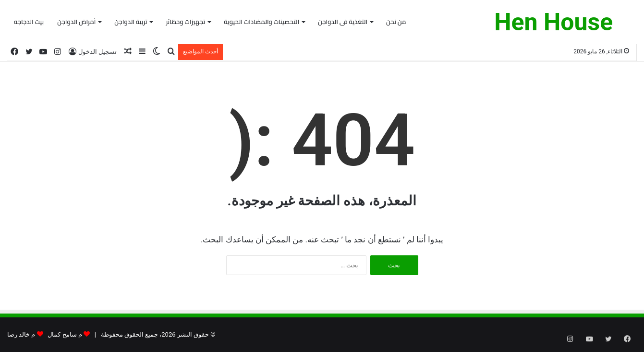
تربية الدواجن (131, 22)
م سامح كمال (65, 334)
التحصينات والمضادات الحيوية (261, 22)
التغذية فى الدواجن (343, 22)
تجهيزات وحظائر (185, 22)
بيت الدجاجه (29, 22)
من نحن (396, 22)
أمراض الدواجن (76, 22)
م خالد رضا (21, 334)
